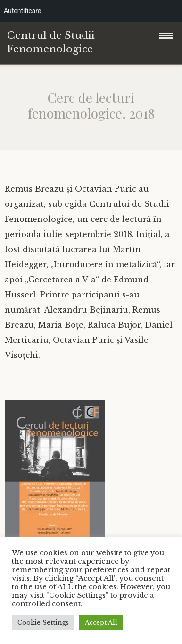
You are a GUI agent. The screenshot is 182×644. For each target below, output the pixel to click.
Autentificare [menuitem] (22, 11)
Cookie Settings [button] (43, 623)
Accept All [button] (101, 623)
